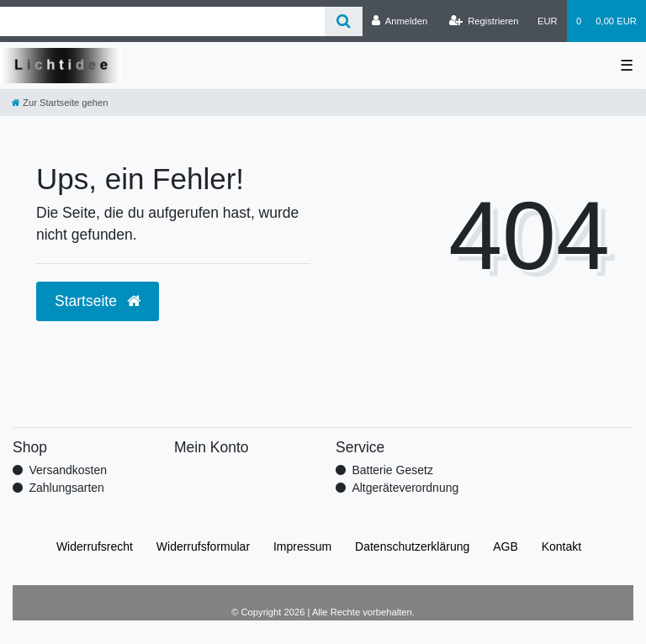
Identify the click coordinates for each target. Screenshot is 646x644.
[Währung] (548, 21)
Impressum (302, 546)
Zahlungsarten (66, 488)
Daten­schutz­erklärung (412, 546)
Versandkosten (68, 470)
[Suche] (344, 21)
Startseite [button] (98, 301)
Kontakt (561, 546)
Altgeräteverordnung (405, 488)
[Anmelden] (400, 21)
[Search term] (162, 21)
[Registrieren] (483, 21)
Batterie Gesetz (392, 470)
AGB (506, 546)
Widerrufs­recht (95, 546)
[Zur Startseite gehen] (60, 103)
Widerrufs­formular (203, 546)
